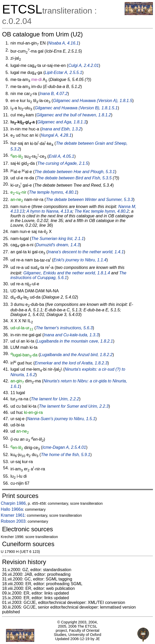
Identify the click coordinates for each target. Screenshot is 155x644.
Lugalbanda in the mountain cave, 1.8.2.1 (75, 341)
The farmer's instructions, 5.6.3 (64, 328)
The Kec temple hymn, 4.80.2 (102, 211)
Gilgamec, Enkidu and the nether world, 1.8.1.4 (67, 273)
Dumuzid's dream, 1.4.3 (58, 245)
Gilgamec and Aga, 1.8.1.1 (62, 122)
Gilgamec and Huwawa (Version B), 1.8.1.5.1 (76, 108)
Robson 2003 (13, 521)
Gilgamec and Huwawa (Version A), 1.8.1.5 (93, 101)
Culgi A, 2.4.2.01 (84, 65)
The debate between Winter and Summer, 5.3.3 (90, 200)
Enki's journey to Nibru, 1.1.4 (80, 260)
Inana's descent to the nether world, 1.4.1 (86, 252)
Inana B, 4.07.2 (54, 94)
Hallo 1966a (12, 509)
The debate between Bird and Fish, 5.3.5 (74, 178)
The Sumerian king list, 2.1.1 (58, 239)
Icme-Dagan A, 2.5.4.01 (64, 448)
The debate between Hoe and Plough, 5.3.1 (75, 172)
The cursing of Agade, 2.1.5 (63, 163)
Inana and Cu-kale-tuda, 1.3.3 (71, 335)
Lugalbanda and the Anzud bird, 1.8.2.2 (76, 355)
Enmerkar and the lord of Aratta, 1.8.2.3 (71, 363)
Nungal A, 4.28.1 (56, 135)
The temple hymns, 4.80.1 (53, 192)
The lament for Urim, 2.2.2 (55, 399)
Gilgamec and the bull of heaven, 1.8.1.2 (74, 115)
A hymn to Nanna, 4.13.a (49, 211)
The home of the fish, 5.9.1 (65, 455)
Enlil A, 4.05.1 (62, 156)
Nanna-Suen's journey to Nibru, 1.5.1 (61, 419)
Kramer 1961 (13, 515)
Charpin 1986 (13, 503)
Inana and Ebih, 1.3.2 (61, 129)
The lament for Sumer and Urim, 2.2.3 (74, 406)
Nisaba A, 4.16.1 (64, 43)
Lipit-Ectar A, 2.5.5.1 (63, 72)
